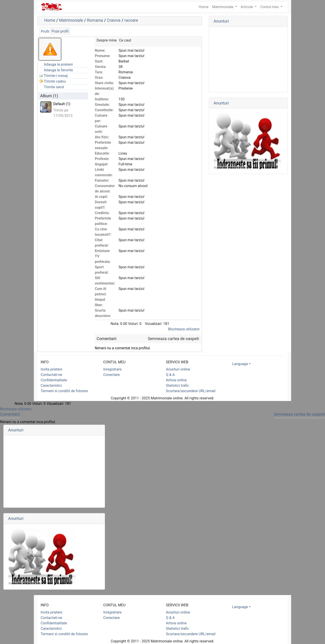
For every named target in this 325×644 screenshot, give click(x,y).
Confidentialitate (54, 380)
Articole (247, 7)
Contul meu (270, 7)
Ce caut (125, 40)
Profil (45, 31)
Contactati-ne (51, 375)
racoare (131, 20)
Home (50, 20)
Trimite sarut (54, 87)
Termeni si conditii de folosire (64, 391)
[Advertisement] (248, 59)
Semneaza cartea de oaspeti (173, 339)
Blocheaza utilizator (184, 329)
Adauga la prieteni (58, 64)
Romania (95, 20)
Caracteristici (51, 386)
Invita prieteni (51, 369)
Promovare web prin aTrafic (230, 168)
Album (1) (49, 96)
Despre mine (107, 40)
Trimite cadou (55, 81)
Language (240, 364)
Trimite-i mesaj (56, 76)
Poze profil (60, 31)
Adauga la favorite (58, 70)
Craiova (114, 20)
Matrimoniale (223, 7)
